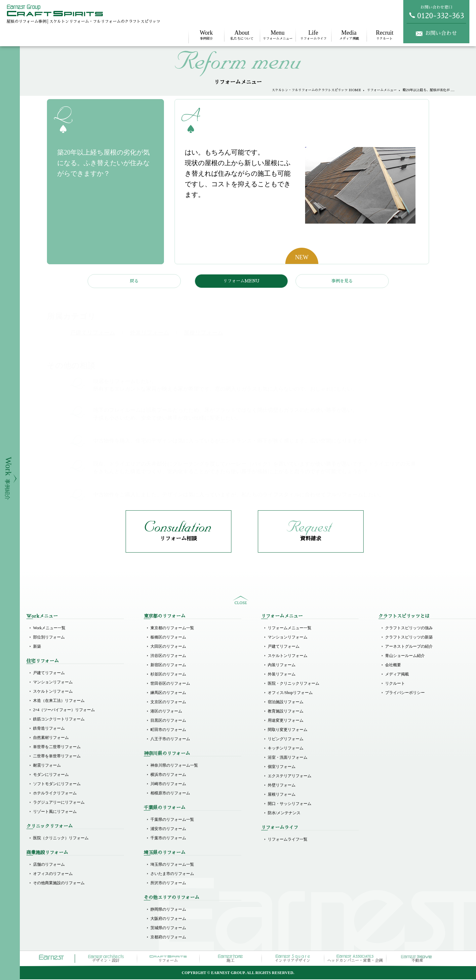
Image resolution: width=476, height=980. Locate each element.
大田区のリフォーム (168, 647)
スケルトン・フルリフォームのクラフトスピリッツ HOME (316, 90)
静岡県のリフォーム (168, 910)
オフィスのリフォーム (53, 874)
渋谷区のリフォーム (168, 656)
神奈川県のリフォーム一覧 (174, 766)
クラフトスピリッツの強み (409, 629)
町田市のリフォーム (168, 730)
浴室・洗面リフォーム (288, 758)
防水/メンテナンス (284, 814)
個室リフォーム (282, 767)
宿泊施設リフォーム (286, 703)
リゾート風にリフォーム (55, 812)
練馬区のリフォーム (168, 693)
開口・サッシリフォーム (290, 804)
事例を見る (342, 281)
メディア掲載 (349, 35)
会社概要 (393, 666)
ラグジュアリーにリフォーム (59, 803)
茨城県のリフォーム (168, 928)
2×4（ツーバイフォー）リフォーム (64, 710)
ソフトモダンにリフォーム (57, 784)
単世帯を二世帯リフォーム (57, 747)
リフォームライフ (313, 35)
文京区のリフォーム (168, 703)
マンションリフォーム (53, 683)
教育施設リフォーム (286, 712)
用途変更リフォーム (286, 721)
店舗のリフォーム (49, 865)
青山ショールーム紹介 (405, 656)
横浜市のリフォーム (168, 775)
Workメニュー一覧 (49, 629)
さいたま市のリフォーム (172, 874)
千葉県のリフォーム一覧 (172, 820)
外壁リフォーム (282, 786)
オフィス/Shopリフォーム (290, 693)
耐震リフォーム (47, 766)
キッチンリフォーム (286, 749)
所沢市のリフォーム (168, 884)
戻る (134, 281)
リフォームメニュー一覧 (290, 629)
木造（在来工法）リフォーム (59, 701)
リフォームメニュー (278, 35)
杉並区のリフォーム (168, 675)
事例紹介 (206, 35)
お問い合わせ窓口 (436, 12)
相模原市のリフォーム (170, 794)
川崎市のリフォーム (168, 784)
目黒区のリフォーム (168, 721)
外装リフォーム (282, 675)
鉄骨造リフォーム (49, 729)
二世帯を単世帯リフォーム (57, 757)
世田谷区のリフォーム (170, 684)
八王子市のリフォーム (170, 740)
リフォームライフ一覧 (288, 840)
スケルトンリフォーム (53, 692)
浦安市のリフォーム (168, 829)
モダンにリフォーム (51, 775)
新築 (37, 647)
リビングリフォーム (286, 740)
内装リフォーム (282, 666)
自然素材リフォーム (51, 738)
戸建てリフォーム (49, 673)
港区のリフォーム (166, 712)
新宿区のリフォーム (168, 666)
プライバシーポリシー (405, 693)
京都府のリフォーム (168, 938)
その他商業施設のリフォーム (59, 884)
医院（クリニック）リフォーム (61, 839)
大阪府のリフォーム (168, 919)
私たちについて (242, 35)
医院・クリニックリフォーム (294, 684)
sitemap (241, 601)
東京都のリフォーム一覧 (172, 629)
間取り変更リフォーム (288, 730)
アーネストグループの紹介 (409, 647)
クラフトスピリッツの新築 (409, 638)
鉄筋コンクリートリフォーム (59, 720)
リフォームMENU (241, 281)
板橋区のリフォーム (168, 638)
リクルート (384, 35)
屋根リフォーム (282, 795)
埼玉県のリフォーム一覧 (172, 865)
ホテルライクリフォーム (55, 794)
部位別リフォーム (49, 638)
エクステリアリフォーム (290, 777)
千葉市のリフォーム (168, 839)
